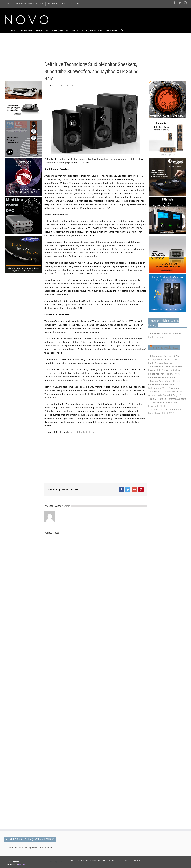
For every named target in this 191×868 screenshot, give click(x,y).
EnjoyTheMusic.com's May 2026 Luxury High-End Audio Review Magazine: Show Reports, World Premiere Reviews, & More (165, 372)
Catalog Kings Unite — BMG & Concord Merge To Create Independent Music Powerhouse (165, 384)
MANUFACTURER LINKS (118, 861)
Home (63, 86)
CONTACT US (136, 861)
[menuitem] (9, 4)
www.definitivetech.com (83, 432)
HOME (71, 861)
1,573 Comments (74, 86)
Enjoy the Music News (165, 348)
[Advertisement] (132, 19)
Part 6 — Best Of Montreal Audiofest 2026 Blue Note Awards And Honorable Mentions (167, 402)
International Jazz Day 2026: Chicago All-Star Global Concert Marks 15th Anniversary (164, 359)
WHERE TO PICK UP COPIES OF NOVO (91, 861)
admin (67, 506)
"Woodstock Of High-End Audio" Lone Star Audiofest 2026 (165, 411)
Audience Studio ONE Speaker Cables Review (165, 335)
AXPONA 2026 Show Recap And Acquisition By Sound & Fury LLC (165, 393)
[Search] (122, 30)
